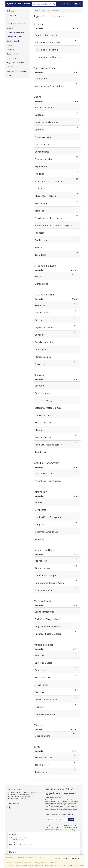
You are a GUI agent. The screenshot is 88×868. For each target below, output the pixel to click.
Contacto (48, 825)
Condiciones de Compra (53, 830)
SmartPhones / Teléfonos (16, 24)
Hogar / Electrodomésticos (16, 62)
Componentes (12, 15)
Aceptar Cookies (77, 858)
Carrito (78, 4)
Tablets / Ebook (13, 54)
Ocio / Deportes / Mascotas (17, 71)
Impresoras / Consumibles (16, 32)
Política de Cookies (76, 865)
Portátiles (10, 20)
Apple (9, 75)
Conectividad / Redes (14, 37)
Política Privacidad (51, 828)
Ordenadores (12, 11)
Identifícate (66, 4)
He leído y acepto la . (61, 814)
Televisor (10, 28)
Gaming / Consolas (14, 41)
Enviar (71, 819)
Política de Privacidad (72, 810)
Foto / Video (11, 58)
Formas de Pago (70, 830)
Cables (9, 45)
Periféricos (11, 50)
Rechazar (66, 858)
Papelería (10, 67)
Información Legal (70, 825)
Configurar (57, 858)
